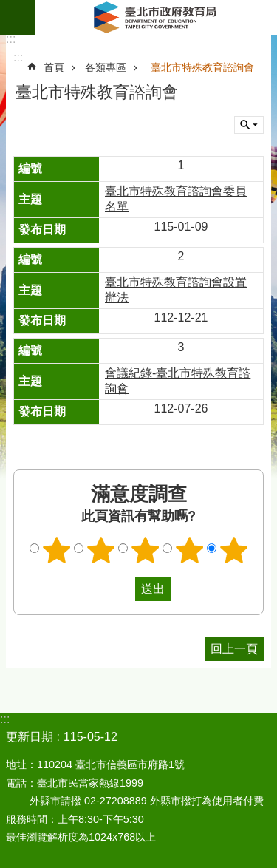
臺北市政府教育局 (156, 18)
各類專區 (106, 67)
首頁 (54, 67)
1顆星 (56, 550)
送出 (121, 589)
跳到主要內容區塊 (8, 8)
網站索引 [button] (18, 18)
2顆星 (100, 550)
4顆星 (189, 550)
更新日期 (30, 737)
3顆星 (145, 550)
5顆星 (233, 550)
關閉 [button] (249, 125)
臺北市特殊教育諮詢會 (202, 67)
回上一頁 (234, 649)
